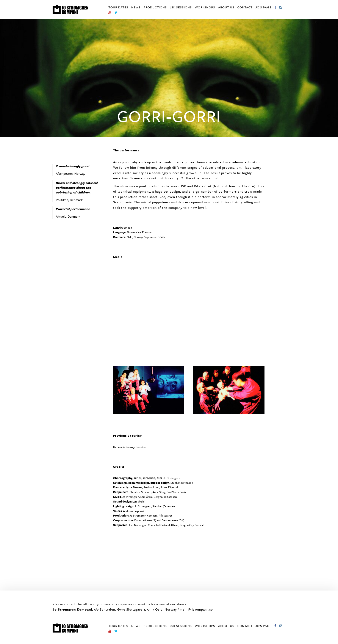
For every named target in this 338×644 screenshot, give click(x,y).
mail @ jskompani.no (196, 609)
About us (226, 7)
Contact (245, 7)
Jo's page (263, 7)
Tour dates (118, 7)
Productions (155, 7)
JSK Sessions (181, 7)
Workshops (205, 7)
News (136, 7)
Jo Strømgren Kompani (70, 9)
